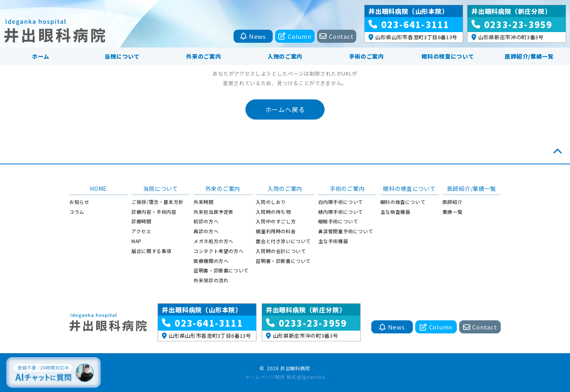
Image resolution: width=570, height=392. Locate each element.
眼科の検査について (448, 56)
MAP (137, 241)
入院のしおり (271, 202)
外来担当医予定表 (214, 212)
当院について (122, 56)
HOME (98, 188)
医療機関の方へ (211, 261)
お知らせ (79, 202)
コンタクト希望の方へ (218, 251)
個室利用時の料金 (276, 231)
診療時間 (141, 221)
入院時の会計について (281, 251)
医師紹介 (452, 202)
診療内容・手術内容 (154, 212)
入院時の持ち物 (273, 212)
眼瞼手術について (338, 221)
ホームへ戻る (285, 109)
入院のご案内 (285, 56)
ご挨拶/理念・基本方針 (158, 202)
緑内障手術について (341, 212)
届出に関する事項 (151, 251)
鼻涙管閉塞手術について (346, 231)
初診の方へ (206, 221)
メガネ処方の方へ (214, 241)
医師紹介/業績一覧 (529, 56)
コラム (77, 212)
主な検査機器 (395, 212)
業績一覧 (452, 212)
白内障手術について (341, 202)
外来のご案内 (203, 56)
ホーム (41, 56)
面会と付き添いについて (283, 241)
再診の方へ (206, 231)
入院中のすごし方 (276, 221)
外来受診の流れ (211, 280)
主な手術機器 (333, 241)
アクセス (141, 231)
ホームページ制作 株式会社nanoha (285, 377)
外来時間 (203, 202)
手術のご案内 (367, 56)
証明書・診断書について (221, 270)
